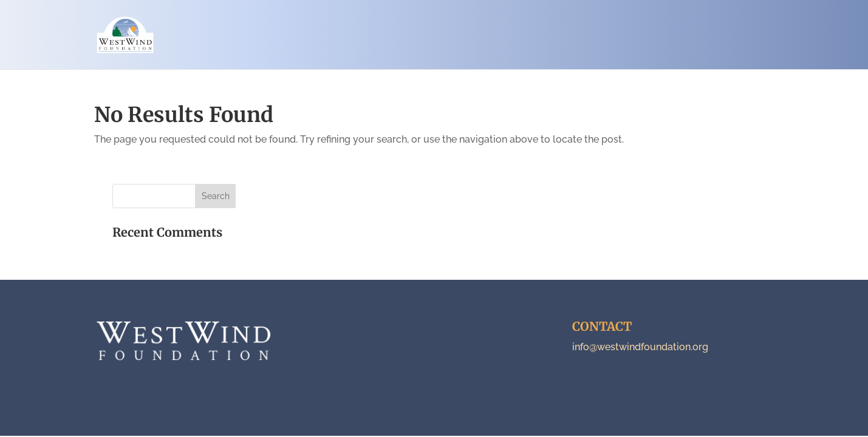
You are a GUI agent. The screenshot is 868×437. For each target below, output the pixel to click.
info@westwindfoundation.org (640, 347)
